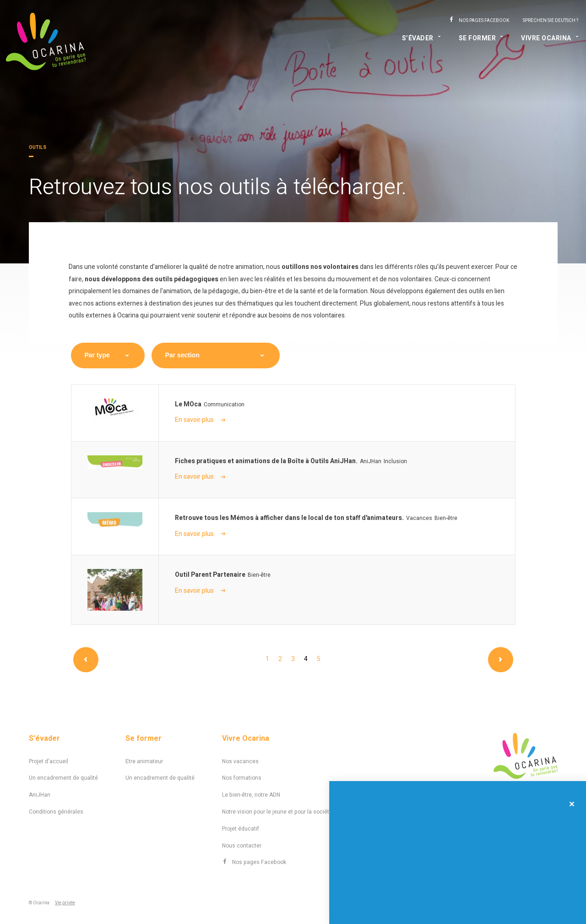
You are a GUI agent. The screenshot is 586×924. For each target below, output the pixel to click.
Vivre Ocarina (546, 38)
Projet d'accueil (49, 761)
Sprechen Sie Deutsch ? (551, 21)
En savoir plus (200, 420)
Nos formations (242, 778)
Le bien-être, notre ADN (251, 795)
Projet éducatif (241, 829)
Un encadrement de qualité (63, 778)
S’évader (418, 38)
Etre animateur (144, 761)
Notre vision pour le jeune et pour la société (277, 812)
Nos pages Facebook (484, 21)
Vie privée (65, 903)
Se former (477, 38)
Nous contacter (242, 846)
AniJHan (40, 795)
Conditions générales (56, 812)
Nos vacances (240, 761)
